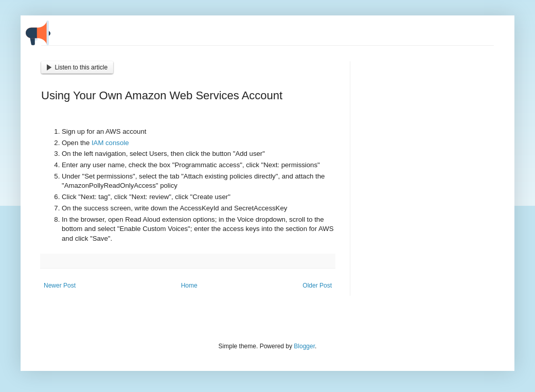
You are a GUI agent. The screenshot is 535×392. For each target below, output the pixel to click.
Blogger (304, 346)
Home (189, 286)
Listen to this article (77, 67)
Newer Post (60, 286)
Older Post (317, 286)
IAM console (110, 143)
